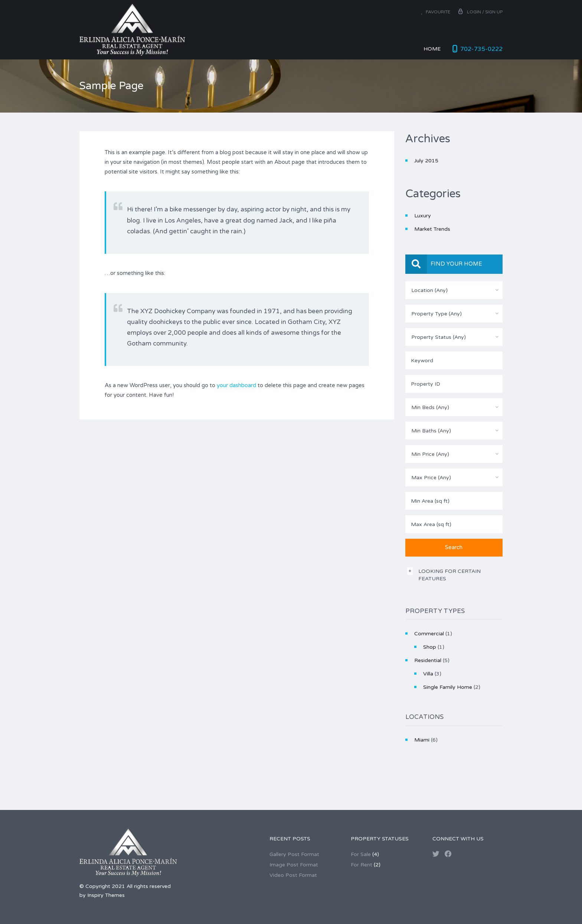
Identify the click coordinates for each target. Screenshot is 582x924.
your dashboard (236, 385)
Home (432, 49)
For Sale (361, 854)
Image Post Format (294, 865)
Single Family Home (448, 687)
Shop (430, 647)
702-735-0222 (481, 49)
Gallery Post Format (294, 854)
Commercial (429, 634)
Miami (422, 740)
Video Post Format (293, 875)
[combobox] (454, 290)
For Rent (362, 865)
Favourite (435, 12)
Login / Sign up (480, 12)
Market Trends (432, 229)
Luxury (423, 216)
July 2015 (426, 161)
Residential (428, 660)
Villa (428, 674)
